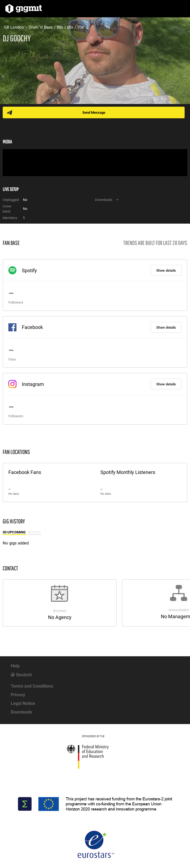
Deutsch (24, 675)
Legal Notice (23, 703)
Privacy (18, 695)
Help (15, 666)
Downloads (21, 712)
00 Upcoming (15, 532)
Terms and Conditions (32, 686)
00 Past (34, 532)
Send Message (94, 112)
